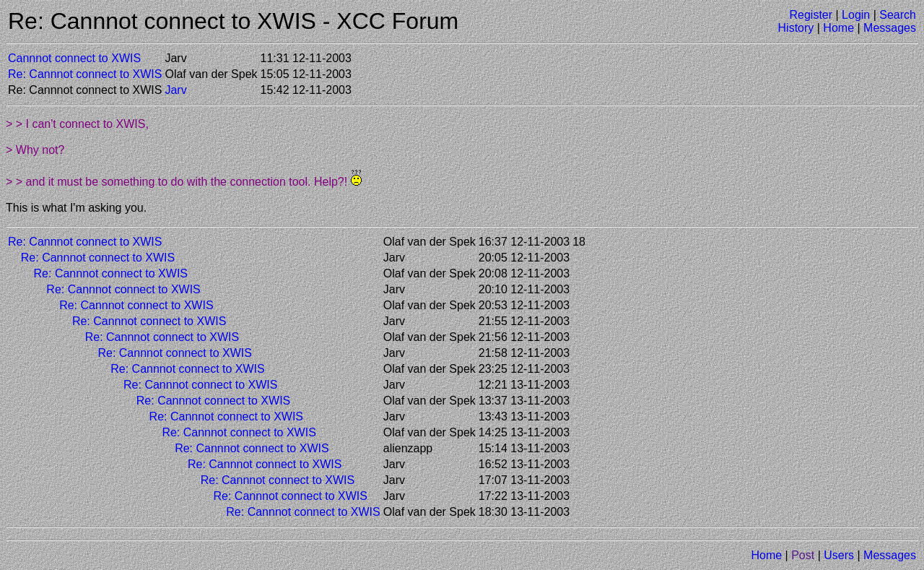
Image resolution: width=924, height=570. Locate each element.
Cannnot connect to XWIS (74, 58)
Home (838, 28)
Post (803, 555)
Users (839, 555)
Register (811, 15)
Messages (890, 28)
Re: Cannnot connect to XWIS (85, 74)
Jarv (175, 90)
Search (898, 15)
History (796, 28)
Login (856, 15)
